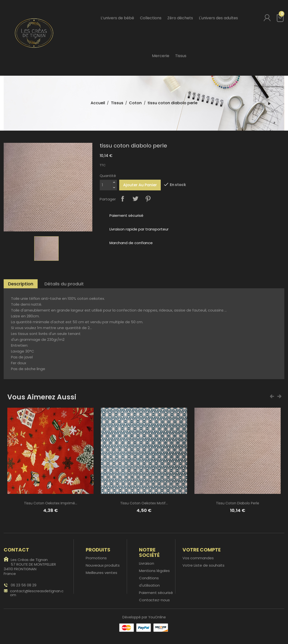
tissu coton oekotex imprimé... (51, 503)
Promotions (96, 558)
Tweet (135, 199)
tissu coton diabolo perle (238, 503)
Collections (151, 18)
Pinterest (148, 199)
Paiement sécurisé (156, 593)
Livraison (147, 563)
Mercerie (161, 56)
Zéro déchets (180, 18)
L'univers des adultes (218, 18)
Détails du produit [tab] (64, 284)
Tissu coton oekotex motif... (144, 503)
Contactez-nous (154, 600)
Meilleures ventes (101, 573)
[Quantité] (106, 185)
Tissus (181, 56)
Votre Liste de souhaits (203, 565)
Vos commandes (198, 558)
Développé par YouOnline (144, 617)
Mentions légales (154, 571)
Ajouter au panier (140, 185)
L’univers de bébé (117, 18)
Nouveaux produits (103, 565)
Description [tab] (21, 284)
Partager (123, 199)
